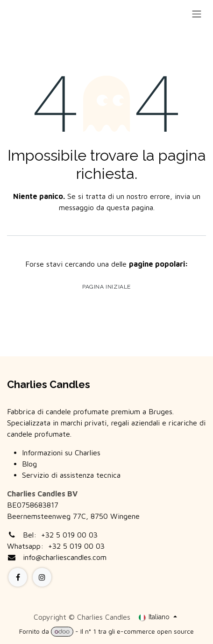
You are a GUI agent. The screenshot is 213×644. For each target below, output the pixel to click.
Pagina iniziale (106, 287)
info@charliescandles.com (65, 557)
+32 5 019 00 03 (69, 535)
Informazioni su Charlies (61, 453)
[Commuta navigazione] (197, 14)
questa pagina (130, 207)
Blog (29, 464)
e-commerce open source (155, 631)
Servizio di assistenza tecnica (71, 475)
